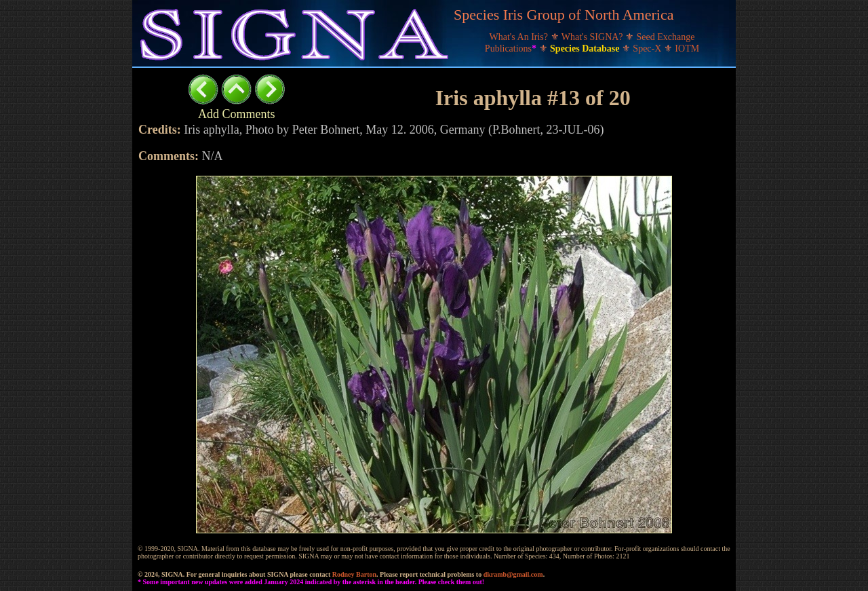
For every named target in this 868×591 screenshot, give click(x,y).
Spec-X (648, 49)
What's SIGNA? (593, 37)
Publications (512, 49)
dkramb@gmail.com (513, 574)
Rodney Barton (354, 574)
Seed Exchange (666, 37)
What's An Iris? (520, 37)
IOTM (687, 49)
